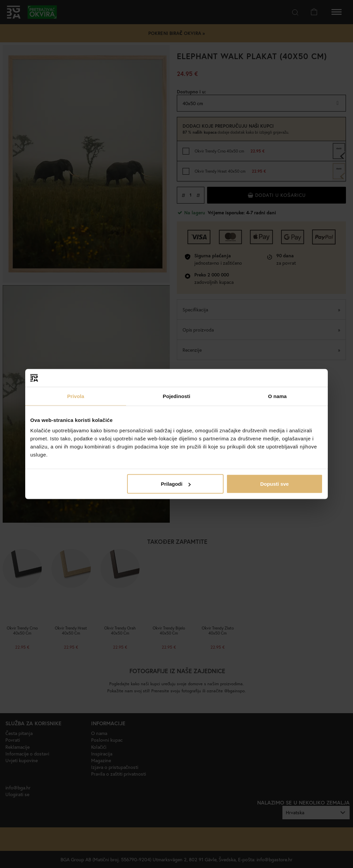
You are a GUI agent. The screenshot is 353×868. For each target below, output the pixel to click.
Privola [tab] (76, 396)
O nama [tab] (277, 396)
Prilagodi (176, 484)
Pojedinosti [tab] (176, 396)
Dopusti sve (274, 484)
